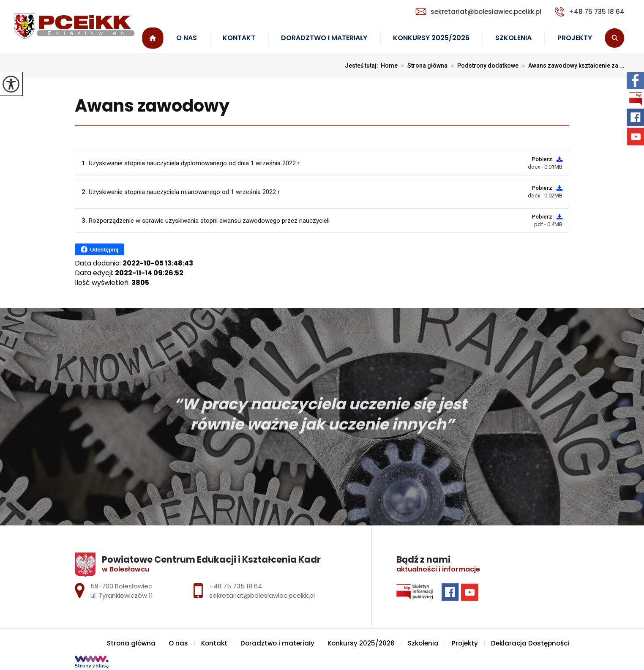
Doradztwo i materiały (324, 38)
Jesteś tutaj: (363, 66)
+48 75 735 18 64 (590, 12)
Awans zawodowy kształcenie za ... (572, 66)
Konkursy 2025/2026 (431, 38)
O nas (187, 38)
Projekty (575, 38)
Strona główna (153, 38)
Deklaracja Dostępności (530, 643)
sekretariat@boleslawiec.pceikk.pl (478, 12)
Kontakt (239, 38)
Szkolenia (513, 38)
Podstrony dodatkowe (483, 66)
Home (389, 66)
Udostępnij (100, 249)
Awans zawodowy (152, 106)
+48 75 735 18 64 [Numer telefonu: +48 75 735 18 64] (236, 586)
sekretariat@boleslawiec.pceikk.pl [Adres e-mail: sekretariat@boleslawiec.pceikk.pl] (262, 595)
